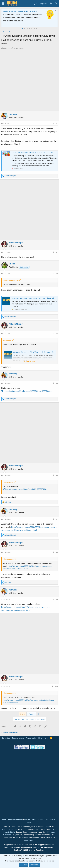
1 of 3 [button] (22, 714)
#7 (57, 519)
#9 (57, 599)
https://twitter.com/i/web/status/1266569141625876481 (26, 391)
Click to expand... (30, 362)
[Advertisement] (29, 80)
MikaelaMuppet (16, 243)
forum (34, 819)
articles (27, 819)
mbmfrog (7, 48)
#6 (57, 475)
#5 (57, 383)
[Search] (56, 4)
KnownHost (29, 840)
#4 (57, 333)
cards (53, 819)
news (10, 819)
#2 (57, 252)
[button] (3, 4)
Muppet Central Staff (10, 829)
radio (47, 819)
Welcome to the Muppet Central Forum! (21, 11)
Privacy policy (31, 738)
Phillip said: (7, 340)
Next (31, 714)
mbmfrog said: (8, 482)
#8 (57, 552)
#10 (56, 686)
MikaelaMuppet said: (11, 280)
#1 (57, 124)
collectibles (18, 819)
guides (41, 819)
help (29, 822)
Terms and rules (18, 738)
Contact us (6, 738)
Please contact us (24, 21)
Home (46, 738)
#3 (57, 273)
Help (40, 738)
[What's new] (51, 4)
